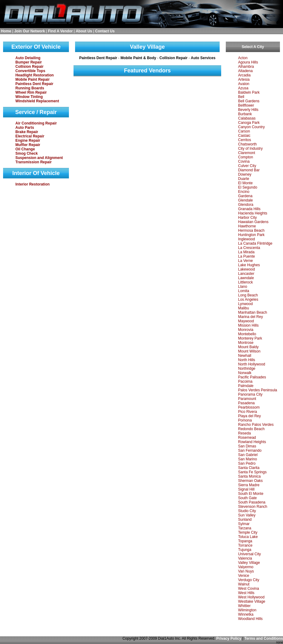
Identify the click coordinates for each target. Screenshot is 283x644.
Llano (243, 287)
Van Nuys (246, 571)
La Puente (247, 256)
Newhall (245, 356)
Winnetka (246, 614)
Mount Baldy (248, 347)
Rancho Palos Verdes (256, 425)
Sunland (245, 520)
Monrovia (246, 330)
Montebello (247, 334)
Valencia (245, 558)
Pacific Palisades (252, 377)
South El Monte (251, 494)
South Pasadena (252, 502)
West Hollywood (251, 597)
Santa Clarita (249, 468)
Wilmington (247, 610)
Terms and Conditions (264, 638)
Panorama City (250, 394)
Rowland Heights (252, 442)
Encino (244, 192)
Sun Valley (247, 515)
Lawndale (246, 278)
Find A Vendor (60, 31)
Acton (243, 58)
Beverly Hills (248, 110)
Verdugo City (249, 580)
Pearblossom (249, 407)
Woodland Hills (250, 619)
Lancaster (246, 274)
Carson (244, 131)
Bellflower (246, 105)
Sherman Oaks (250, 481)
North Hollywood (252, 364)
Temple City (248, 532)
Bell (241, 97)
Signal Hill (246, 489)
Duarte (244, 179)
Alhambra (246, 67)
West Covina (249, 589)
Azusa (243, 88)
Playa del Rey (249, 416)
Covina (244, 161)
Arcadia (244, 75)
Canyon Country (251, 127)
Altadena (245, 71)
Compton (246, 157)
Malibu (243, 308)
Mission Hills (248, 325)
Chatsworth (247, 144)
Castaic (244, 136)
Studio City (247, 511)
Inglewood (247, 239)
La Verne (245, 261)
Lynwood (245, 304)
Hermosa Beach (251, 230)
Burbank (245, 114)
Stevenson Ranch (253, 507)
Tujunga (245, 550)
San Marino (247, 459)
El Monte (245, 183)
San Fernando (250, 450)
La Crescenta (249, 248)
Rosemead (247, 438)
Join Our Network (30, 31)
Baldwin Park (249, 92)
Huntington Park (251, 235)
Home (6, 31)
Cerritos (245, 140)
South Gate (247, 498)
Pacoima (245, 381)
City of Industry (250, 149)
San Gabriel (248, 455)
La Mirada (246, 252)
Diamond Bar (249, 170)
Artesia (244, 79)
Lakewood (247, 269)
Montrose (246, 343)
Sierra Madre (249, 485)
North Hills (247, 360)
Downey (245, 174)
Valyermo (246, 567)
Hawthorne (247, 226)
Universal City (249, 554)
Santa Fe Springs (252, 472)
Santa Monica (249, 476)
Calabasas (247, 118)
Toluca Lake (248, 537)
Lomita (244, 291)
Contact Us (105, 31)
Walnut (244, 584)
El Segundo (248, 187)
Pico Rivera (247, 412)
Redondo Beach (251, 429)
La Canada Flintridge (255, 243)
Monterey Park (250, 338)
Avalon (244, 84)
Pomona (245, 420)
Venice (244, 576)
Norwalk (245, 373)
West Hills (246, 593)
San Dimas (247, 446)
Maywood (246, 321)
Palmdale (246, 386)
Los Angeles (248, 300)
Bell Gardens (249, 101)
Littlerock (245, 282)
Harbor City (247, 218)
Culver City (247, 166)
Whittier (244, 606)
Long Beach (248, 295)
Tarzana (245, 528)
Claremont (247, 153)
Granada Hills (249, 209)
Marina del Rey (251, 317)
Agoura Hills (248, 62)
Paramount (247, 399)
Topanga (245, 541)
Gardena (245, 196)
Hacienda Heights (253, 213)
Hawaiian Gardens (253, 222)
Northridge (247, 369)
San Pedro (247, 463)
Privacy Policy (229, 638)
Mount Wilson (249, 351)
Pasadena (246, 403)
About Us (84, 31)
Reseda (244, 433)
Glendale (245, 200)
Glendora (246, 205)
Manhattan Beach (253, 312)
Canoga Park (249, 123)
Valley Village (249, 563)
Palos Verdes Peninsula (258, 390)
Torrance (245, 545)
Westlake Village (252, 601)
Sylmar (244, 524)
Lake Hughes (249, 265)
